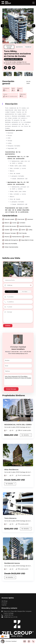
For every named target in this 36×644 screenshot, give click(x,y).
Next (34, 26)
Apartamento (19, 47)
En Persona (11, 292)
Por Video (25, 292)
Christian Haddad (18, 347)
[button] (33, 3)
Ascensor (30, 219)
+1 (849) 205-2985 (14, 352)
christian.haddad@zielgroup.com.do (19, 354)
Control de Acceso (10, 226)
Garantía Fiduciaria (25, 226)
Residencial (28, 47)
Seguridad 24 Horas (27, 240)
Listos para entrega (9, 47)
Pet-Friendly (23, 233)
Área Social (21, 219)
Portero (27, 237)
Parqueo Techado (10, 233)
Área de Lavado (9, 219)
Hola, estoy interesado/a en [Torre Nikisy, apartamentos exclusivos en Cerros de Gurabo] (18, 380)
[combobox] (18, 285)
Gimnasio (15, 230)
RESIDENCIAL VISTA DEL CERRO (18, 425)
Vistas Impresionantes (11, 247)
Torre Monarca (10, 518)
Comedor (22, 223)
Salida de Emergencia (11, 240)
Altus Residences (11, 470)
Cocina (14, 223)
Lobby (30, 230)
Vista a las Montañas (11, 244)
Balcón (7, 223)
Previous (2, 26)
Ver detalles (26, 435)
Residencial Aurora (12, 563)
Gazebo (7, 230)
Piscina (7, 237)
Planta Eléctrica (17, 237)
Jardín (23, 230)
